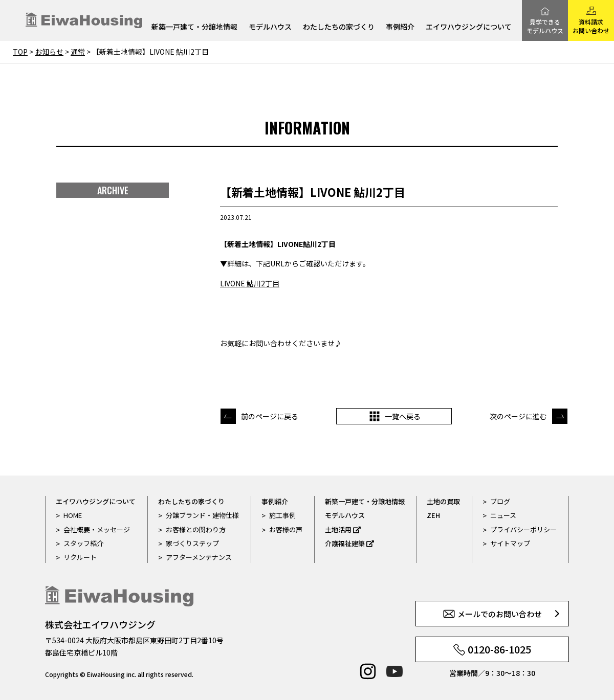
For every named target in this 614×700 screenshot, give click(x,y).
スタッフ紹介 (83, 543)
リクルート (80, 557)
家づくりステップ (192, 543)
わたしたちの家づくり (339, 27)
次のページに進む (518, 416)
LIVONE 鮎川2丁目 (250, 283)
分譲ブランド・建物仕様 (202, 515)
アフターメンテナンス (199, 557)
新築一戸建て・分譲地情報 (194, 27)
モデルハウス (270, 27)
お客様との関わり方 (196, 529)
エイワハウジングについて (469, 27)
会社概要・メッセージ (97, 529)
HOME (73, 515)
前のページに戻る (270, 416)
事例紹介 (400, 27)
